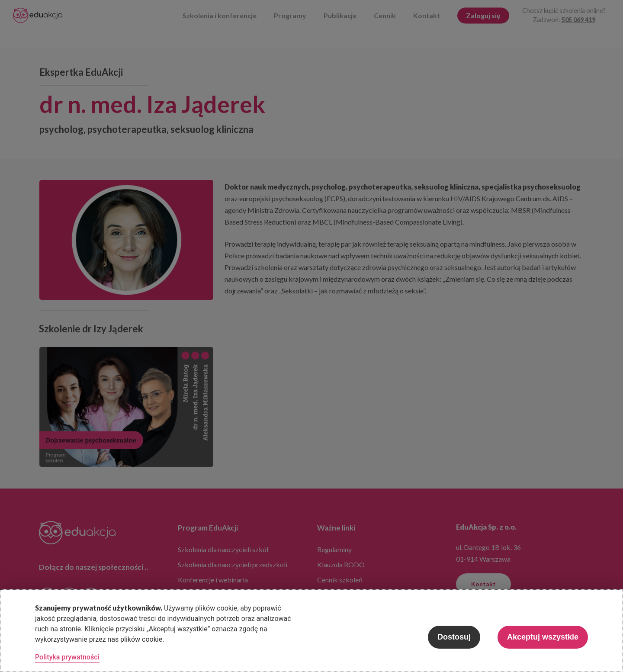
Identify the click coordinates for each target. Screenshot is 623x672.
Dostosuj (454, 637)
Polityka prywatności (67, 657)
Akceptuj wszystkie (543, 637)
